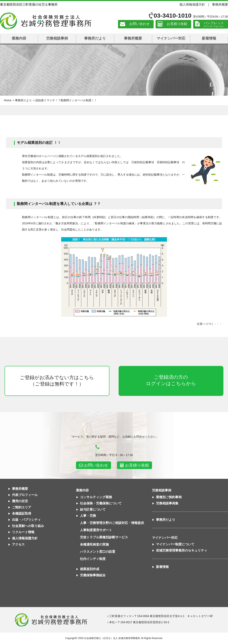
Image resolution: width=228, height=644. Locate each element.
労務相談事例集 (167, 503)
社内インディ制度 (93, 559)
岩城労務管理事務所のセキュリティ (182, 550)
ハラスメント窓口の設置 (98, 552)
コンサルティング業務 (96, 497)
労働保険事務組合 (93, 575)
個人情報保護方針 (192, 4)
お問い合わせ (139, 24)
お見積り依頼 (177, 24)
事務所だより (95, 38)
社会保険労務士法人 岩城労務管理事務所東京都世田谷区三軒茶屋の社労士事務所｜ (51, 620)
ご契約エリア (22, 507)
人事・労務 (88, 516)
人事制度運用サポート (96, 530)
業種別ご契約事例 (169, 497)
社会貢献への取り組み (28, 526)
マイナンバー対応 (171, 38)
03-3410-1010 (172, 15)
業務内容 (19, 38)
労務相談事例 (57, 38)
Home (8, 100)
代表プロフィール (25, 495)
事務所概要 (220, 4)
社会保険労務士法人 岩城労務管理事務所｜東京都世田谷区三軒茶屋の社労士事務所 (46, 21)
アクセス (18, 544)
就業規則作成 (90, 569)
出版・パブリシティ (26, 520)
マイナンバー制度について (175, 544)
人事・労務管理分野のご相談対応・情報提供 (112, 523)
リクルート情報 (23, 532)
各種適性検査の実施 (94, 544)
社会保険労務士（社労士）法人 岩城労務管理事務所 (112, 638)
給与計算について (93, 509)
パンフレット (214, 23)
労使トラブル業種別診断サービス (104, 537)
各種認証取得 (22, 513)
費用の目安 (20, 501)
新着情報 (209, 38)
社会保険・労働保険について (101, 503)
